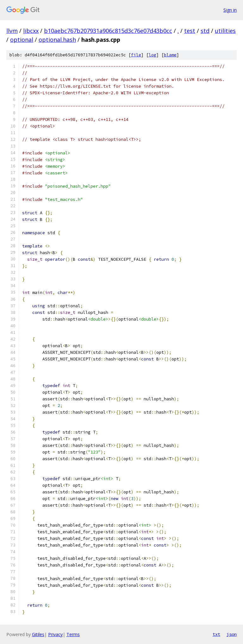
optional (22, 40)
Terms (73, 634)
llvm (12, 31)
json (232, 634)
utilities (225, 31)
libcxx (31, 31)
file (136, 55)
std (205, 31)
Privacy (55, 634)
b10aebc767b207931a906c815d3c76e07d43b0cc (108, 31)
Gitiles (38, 634)
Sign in (230, 10)
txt (216, 634)
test (190, 31)
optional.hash (57, 40)
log (153, 55)
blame (170, 55)
